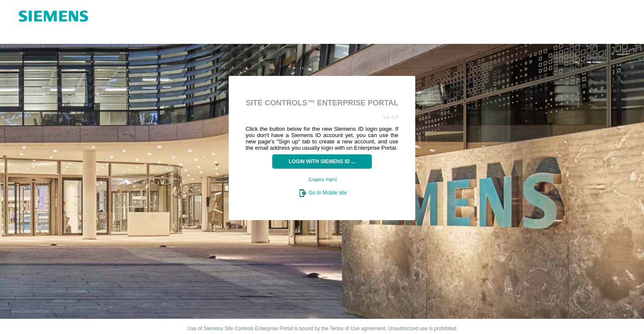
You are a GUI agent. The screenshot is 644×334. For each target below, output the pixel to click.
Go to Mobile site (322, 193)
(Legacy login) (323, 179)
